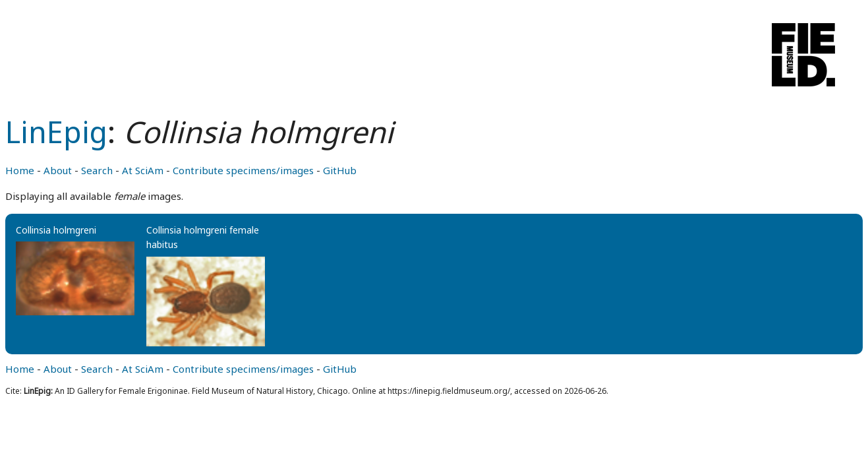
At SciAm (143, 170)
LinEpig (56, 132)
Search (97, 170)
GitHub (340, 170)
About (58, 170)
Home (20, 170)
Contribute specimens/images (243, 170)
